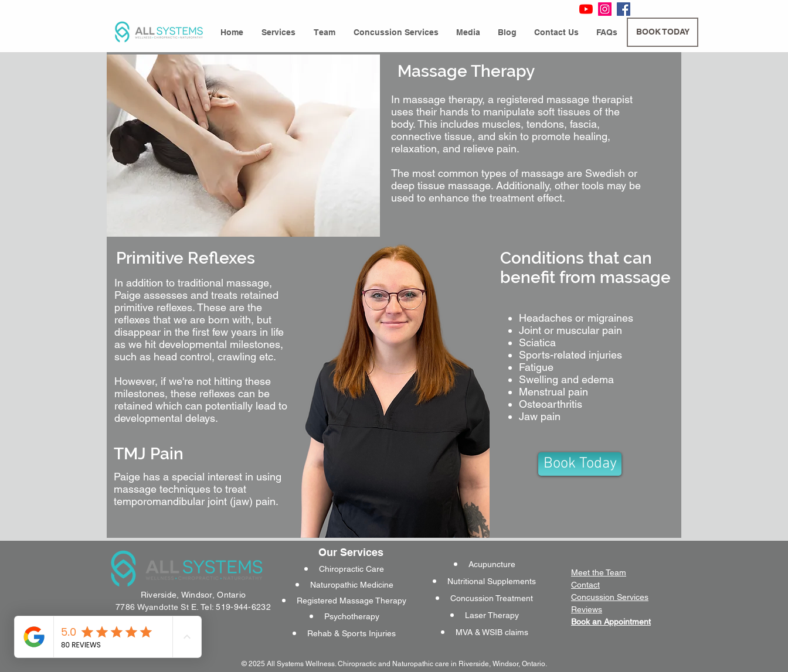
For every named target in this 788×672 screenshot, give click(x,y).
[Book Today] (580, 464)
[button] (278, 33)
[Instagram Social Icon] (605, 9)
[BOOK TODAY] (663, 32)
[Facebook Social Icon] (624, 9)
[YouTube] (586, 9)
